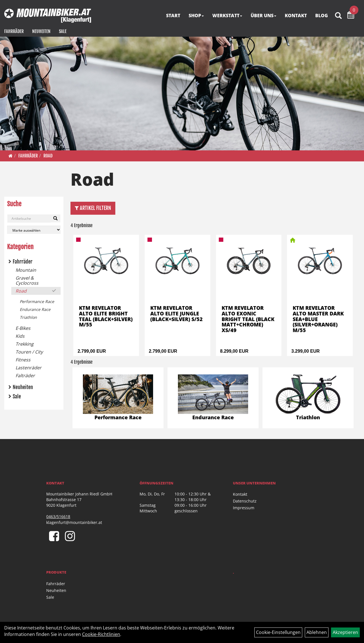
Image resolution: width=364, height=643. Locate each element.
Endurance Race (35, 309)
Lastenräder (28, 368)
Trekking (25, 344)
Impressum (244, 508)
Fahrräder (14, 31)
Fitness (23, 360)
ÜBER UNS (263, 16)
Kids (20, 336)
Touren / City (29, 352)
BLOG (322, 16)
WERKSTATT (227, 16)
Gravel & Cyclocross (27, 280)
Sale (63, 31)
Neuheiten (41, 31)
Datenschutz (245, 501)
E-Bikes (23, 328)
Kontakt (240, 494)
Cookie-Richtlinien (101, 634)
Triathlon (28, 317)
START (173, 16)
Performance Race (37, 301)
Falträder (25, 376)
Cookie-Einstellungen (278, 632)
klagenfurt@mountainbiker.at (74, 522)
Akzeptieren (345, 632)
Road (48, 156)
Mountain (26, 270)
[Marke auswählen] (34, 230)
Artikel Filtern (93, 208)
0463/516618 (58, 516)
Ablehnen (317, 632)
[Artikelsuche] (338, 16)
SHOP (196, 16)
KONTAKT (296, 16)
